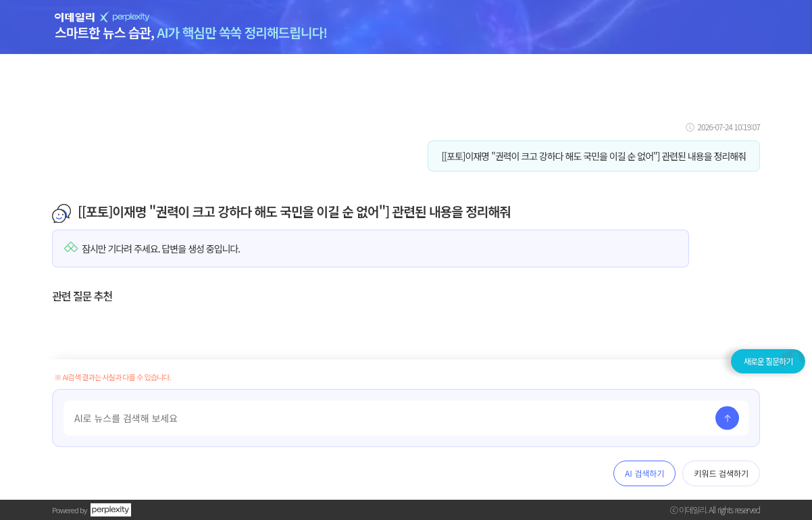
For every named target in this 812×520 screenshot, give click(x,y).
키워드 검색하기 (721, 473)
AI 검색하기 (644, 473)
